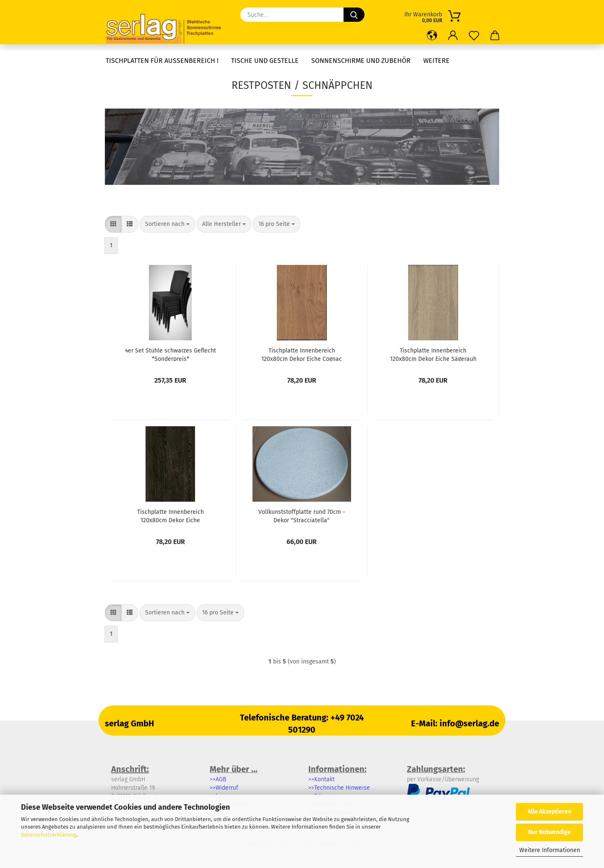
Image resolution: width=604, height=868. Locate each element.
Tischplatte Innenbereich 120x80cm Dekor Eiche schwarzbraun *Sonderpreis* (171, 516)
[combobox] (167, 224)
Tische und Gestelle (265, 61)
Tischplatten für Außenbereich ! (162, 61)
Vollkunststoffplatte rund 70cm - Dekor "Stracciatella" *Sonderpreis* (302, 516)
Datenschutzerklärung (49, 835)
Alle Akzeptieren (549, 812)
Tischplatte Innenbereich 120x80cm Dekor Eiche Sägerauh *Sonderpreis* (433, 354)
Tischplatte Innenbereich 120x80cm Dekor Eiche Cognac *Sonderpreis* (302, 354)
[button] (432, 36)
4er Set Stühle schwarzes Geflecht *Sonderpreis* (171, 354)
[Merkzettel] (474, 36)
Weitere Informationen (550, 850)
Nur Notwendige (549, 832)
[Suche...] (354, 15)
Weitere (436, 61)
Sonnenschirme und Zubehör (361, 61)
